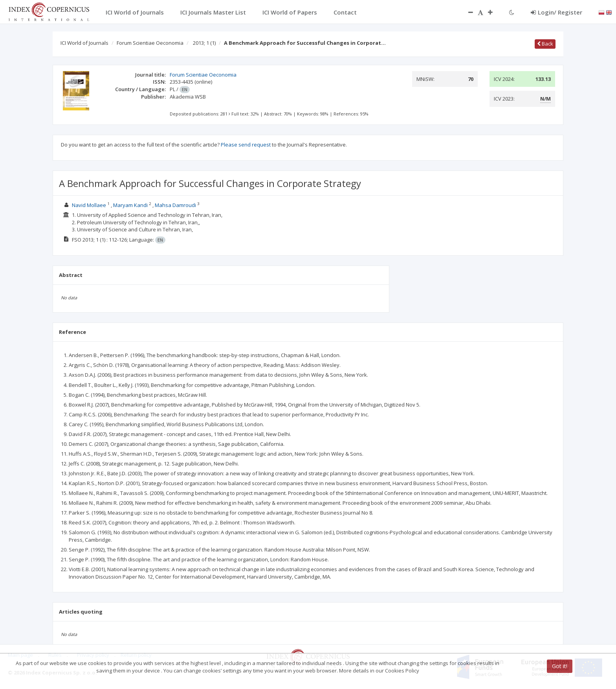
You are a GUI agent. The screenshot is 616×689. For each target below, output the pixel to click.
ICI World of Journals (84, 43)
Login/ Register (556, 12)
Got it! (560, 666)
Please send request (246, 145)
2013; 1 (204, 43)
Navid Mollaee (89, 205)
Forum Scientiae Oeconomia (150, 43)
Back (545, 44)
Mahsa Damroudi (175, 205)
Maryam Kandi (130, 205)
